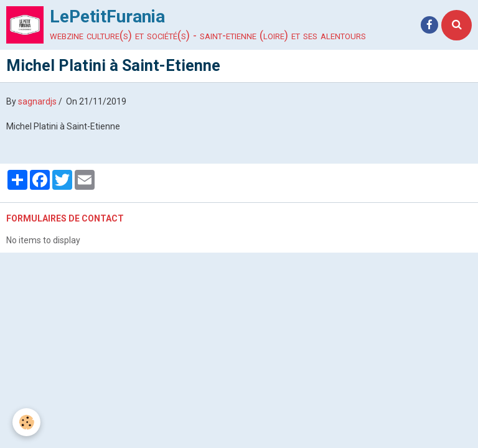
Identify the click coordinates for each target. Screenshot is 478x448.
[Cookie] (26, 422)
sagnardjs (37, 101)
